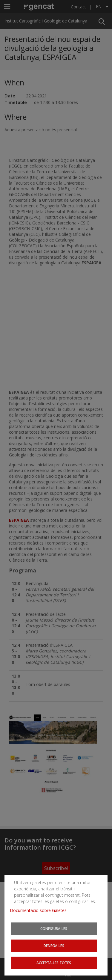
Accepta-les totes (54, 963)
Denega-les (54, 946)
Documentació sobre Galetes (40, 910)
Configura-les (54, 928)
